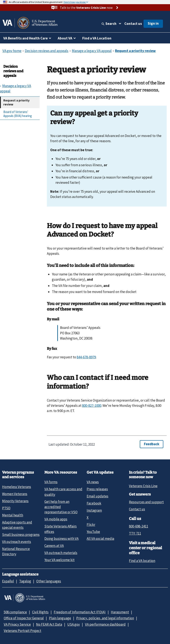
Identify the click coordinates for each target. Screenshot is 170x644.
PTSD (6, 508)
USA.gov (74, 624)
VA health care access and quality (63, 492)
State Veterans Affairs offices (61, 529)
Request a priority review (16, 102)
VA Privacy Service (17, 624)
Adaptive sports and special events (17, 525)
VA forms (51, 482)
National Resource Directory (16, 551)
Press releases (97, 489)
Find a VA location (142, 561)
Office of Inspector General (24, 618)
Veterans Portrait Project (22, 631)
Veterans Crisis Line (143, 486)
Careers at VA (54, 546)
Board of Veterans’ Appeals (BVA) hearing (18, 114)
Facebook (94, 503)
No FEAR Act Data (49, 624)
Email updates (97, 496)
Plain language (60, 618)
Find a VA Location (97, 38)
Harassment (120, 612)
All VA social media (100, 539)
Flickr (91, 525)
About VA (65, 38)
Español (8, 581)
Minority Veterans (15, 501)
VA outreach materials (61, 553)
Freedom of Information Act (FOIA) (80, 612)
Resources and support (146, 502)
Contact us (133, 24)
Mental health (13, 515)
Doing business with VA (61, 539)
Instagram (94, 510)
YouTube (93, 532)
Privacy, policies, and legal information (105, 618)
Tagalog (25, 581)
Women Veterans (15, 494)
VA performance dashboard (105, 624)
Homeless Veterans (17, 487)
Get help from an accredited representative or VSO (61, 507)
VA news (93, 482)
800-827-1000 (92, 406)
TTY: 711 (135, 533)
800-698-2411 (139, 526)
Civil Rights (40, 612)
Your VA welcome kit (59, 560)
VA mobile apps (56, 519)
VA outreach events (17, 542)
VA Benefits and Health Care (26, 38)
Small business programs (21, 535)
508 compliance (15, 612)
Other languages (49, 581)
